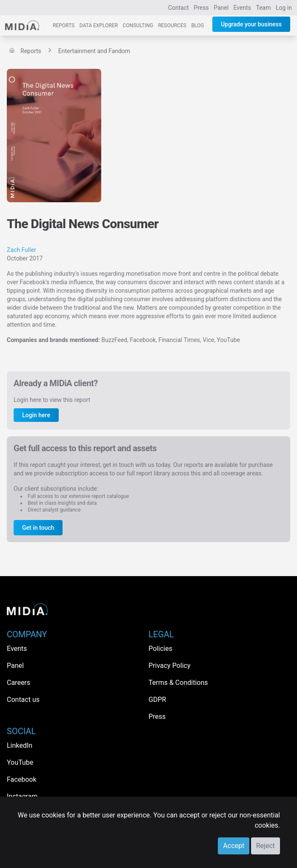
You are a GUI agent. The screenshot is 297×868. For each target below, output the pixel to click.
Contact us (23, 700)
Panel (221, 8)
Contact (178, 8)
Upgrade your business (251, 24)
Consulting (138, 25)
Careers (19, 683)
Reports (64, 25)
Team (264, 8)
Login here (36, 415)
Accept (234, 846)
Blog (197, 25)
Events (242, 8)
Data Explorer (99, 25)
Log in (284, 8)
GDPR (157, 700)
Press (201, 8)
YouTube (20, 762)
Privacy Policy (170, 666)
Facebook (21, 779)
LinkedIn (20, 745)
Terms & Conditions (178, 683)
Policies (160, 649)
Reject (266, 846)
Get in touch (38, 528)
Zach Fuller (21, 250)
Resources (172, 25)
